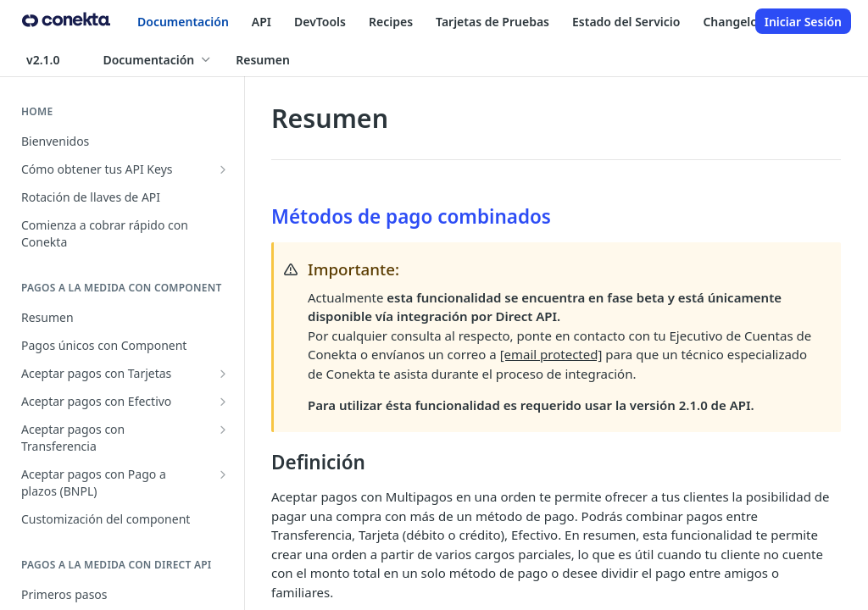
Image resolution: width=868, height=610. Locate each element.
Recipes (391, 22)
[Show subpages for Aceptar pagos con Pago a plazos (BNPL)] (223, 474)
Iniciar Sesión (803, 22)
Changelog (734, 22)
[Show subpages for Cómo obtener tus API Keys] (223, 169)
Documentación (183, 22)
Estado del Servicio (626, 22)
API (262, 22)
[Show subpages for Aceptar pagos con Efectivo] (223, 402)
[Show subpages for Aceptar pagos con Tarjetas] (223, 374)
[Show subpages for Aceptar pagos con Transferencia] (223, 430)
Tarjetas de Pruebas (492, 22)
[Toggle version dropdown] (53, 59)
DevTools (320, 22)
